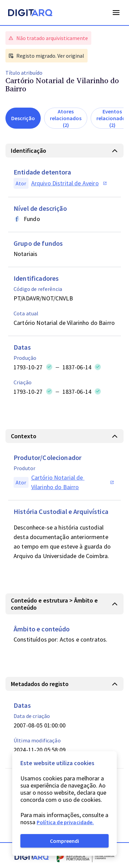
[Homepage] (30, 14)
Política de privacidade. (65, 822)
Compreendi (64, 841)
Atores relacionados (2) (66, 118)
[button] (64, 151)
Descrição (23, 118)
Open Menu (116, 13)
